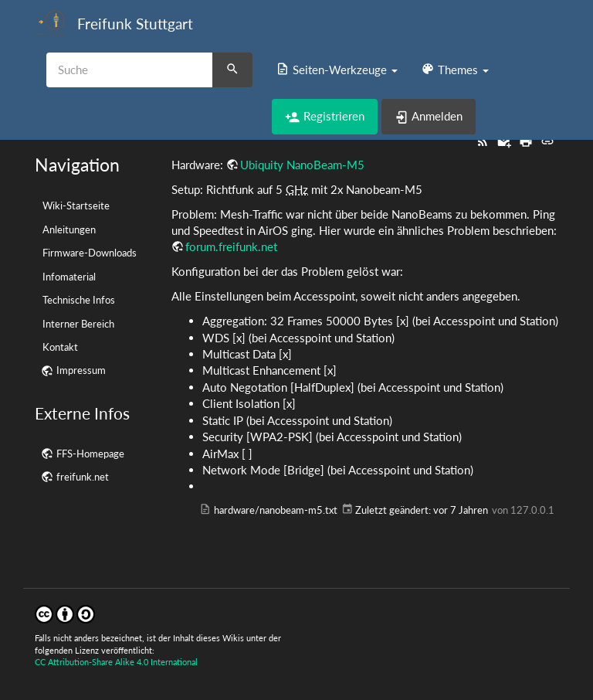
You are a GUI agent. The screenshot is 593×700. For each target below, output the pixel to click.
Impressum (81, 370)
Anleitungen (69, 229)
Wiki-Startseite (76, 206)
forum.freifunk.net (231, 246)
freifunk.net (83, 477)
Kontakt (60, 347)
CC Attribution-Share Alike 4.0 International (116, 662)
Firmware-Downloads (90, 253)
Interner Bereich (78, 324)
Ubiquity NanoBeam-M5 (302, 165)
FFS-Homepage (90, 454)
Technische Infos (79, 300)
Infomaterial (69, 277)
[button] (337, 70)
